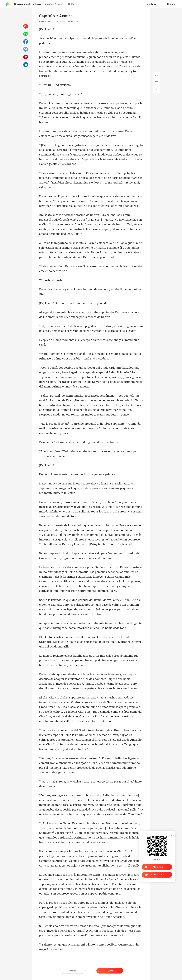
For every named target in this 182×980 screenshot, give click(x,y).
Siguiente (110, 971)
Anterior (72, 971)
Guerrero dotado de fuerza (28, 4)
